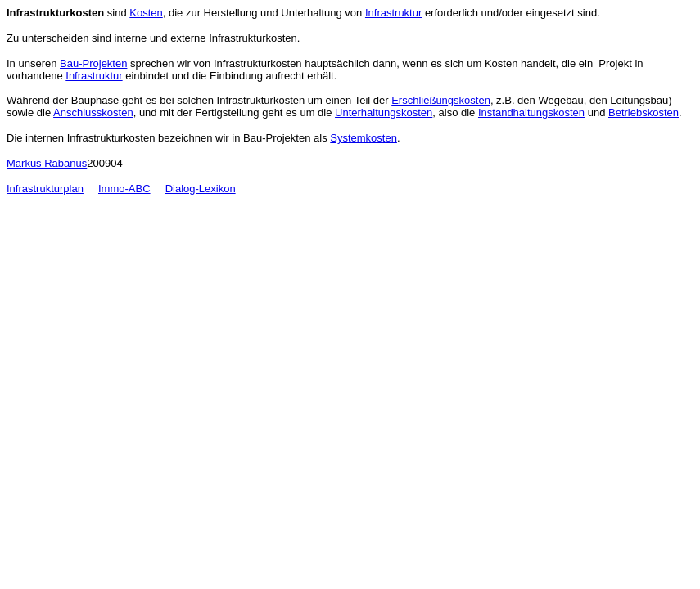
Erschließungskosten (441, 100)
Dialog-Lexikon (201, 189)
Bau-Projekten (93, 63)
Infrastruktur (393, 13)
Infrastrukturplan (45, 189)
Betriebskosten (644, 112)
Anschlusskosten (93, 112)
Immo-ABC (124, 189)
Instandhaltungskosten (531, 112)
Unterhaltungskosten (384, 112)
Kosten (146, 13)
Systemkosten (364, 138)
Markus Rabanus (47, 163)
